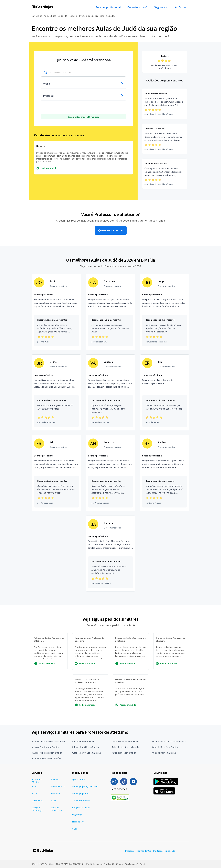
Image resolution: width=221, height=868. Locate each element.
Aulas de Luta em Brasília (124, 753)
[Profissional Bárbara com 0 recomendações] (111, 554)
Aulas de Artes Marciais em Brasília (48, 741)
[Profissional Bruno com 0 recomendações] (56, 392)
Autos (34, 793)
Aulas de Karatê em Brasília (165, 747)
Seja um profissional (108, 7)
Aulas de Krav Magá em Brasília (87, 753)
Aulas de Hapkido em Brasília (86, 747)
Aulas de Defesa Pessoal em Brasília (169, 741)
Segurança (161, 7)
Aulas (47, 16)
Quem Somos (79, 779)
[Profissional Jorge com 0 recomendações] (165, 312)
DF (67, 16)
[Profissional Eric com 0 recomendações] (165, 392)
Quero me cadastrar (111, 230)
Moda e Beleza (58, 786)
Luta (54, 16)
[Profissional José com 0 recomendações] (56, 312)
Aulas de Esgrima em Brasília (45, 747)
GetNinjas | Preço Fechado (85, 786)
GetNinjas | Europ (81, 793)
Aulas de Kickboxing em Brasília (47, 753)
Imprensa (130, 851)
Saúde (54, 800)
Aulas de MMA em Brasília (164, 753)
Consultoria (37, 800)
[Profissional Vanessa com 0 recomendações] (111, 392)
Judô (61, 16)
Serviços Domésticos (57, 809)
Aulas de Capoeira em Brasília (126, 741)
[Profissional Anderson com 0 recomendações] (111, 473)
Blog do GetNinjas (81, 808)
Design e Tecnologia (37, 809)
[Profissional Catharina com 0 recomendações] (111, 312)
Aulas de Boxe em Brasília (84, 741)
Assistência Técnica (37, 781)
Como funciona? (137, 7)
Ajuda (75, 829)
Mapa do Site (78, 822)
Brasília (74, 16)
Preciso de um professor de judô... (98, 16)
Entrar (180, 7)
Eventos (55, 779)
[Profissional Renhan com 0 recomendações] (165, 473)
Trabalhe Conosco (81, 800)
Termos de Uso (144, 851)
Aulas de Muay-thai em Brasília (46, 758)
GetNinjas (37, 16)
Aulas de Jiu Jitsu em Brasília (126, 747)
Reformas (56, 793)
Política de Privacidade (164, 851)
